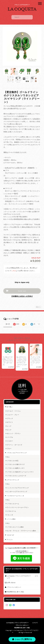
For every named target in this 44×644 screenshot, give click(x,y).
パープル (10, 437)
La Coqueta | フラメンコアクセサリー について (22, 577)
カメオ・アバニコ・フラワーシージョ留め (21, 531)
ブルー (9, 449)
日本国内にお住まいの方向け (22, 296)
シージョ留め (11, 519)
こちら (14, 271)
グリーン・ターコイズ (15, 445)
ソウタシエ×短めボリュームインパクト (20, 472)
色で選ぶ (10, 407)
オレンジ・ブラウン (14, 433)
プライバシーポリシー (14, 587)
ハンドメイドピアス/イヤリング (18, 488)
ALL (8, 457)
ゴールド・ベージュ (14, 411)
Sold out (22, 291)
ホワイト (10, 422)
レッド (9, 426)
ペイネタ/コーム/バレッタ (15, 496)
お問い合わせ (11, 583)
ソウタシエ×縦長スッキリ (16, 468)
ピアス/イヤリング (13, 480)
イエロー (10, 441)
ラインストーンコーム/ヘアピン (18, 507)
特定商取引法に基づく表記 (15, 592)
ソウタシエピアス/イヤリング (17, 453)
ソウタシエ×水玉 (13, 461)
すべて (8, 324)
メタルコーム (11, 511)
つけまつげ (10, 535)
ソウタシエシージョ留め (15, 527)
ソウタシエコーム (13, 504)
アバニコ (10, 540)
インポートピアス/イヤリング (17, 492)
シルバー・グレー (13, 415)
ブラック (10, 418)
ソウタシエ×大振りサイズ (16, 464)
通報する (38, 307)
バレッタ (10, 515)
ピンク (9, 430)
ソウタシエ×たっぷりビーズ (17, 476)
